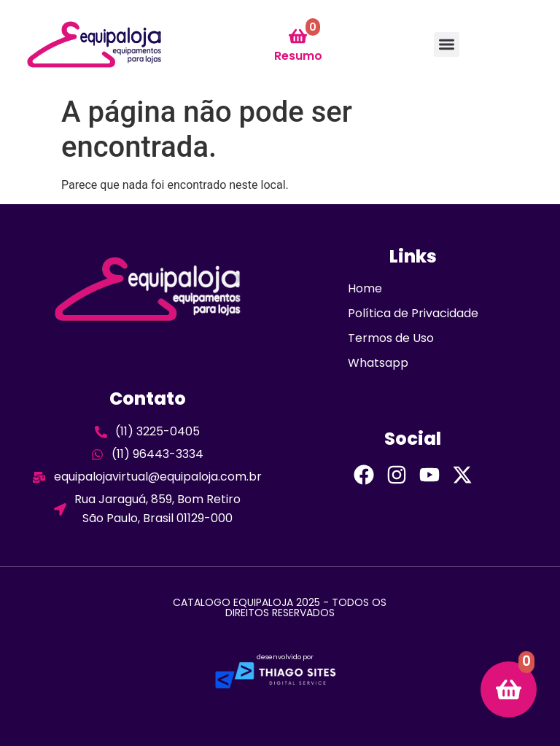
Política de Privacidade (413, 313)
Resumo (298, 56)
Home (365, 288)
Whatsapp (378, 363)
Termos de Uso (391, 338)
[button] (447, 45)
